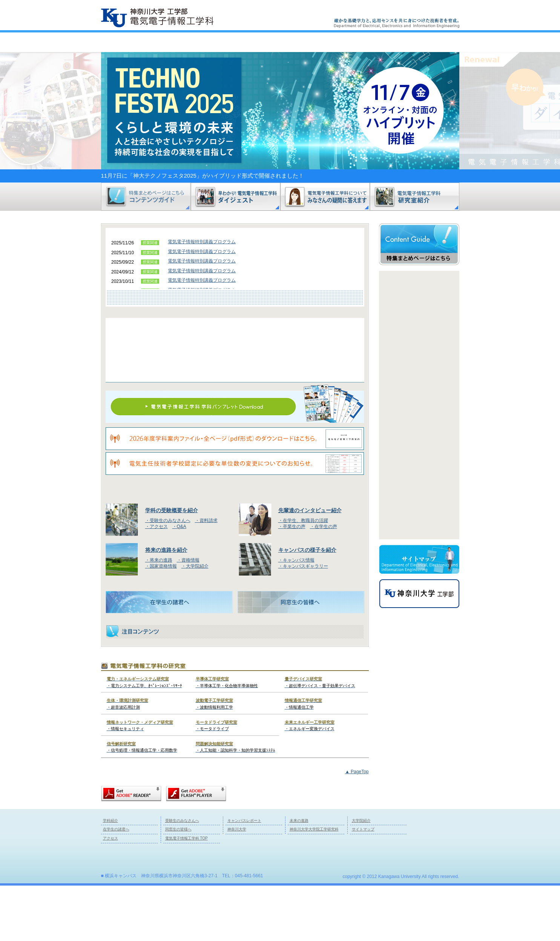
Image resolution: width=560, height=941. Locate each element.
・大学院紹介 (195, 622)
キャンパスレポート (280, 42)
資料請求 (446, 11)
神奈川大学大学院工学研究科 (314, 885)
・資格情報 (188, 616)
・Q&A (179, 582)
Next (417, 27)
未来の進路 (352, 42)
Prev (417, 285)
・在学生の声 (324, 582)
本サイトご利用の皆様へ (348, 11)
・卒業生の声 (292, 582)
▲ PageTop (357, 827)
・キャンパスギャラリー (303, 622)
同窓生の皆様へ (178, 885)
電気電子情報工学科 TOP (186, 894)
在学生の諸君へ (116, 885)
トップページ (424, 42)
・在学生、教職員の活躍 (303, 576)
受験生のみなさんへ (208, 42)
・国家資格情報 (161, 622)
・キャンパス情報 (296, 616)
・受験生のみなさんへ (168, 576)
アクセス (417, 11)
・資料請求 (206, 576)
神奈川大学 (237, 885)
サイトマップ (389, 11)
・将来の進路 (159, 616)
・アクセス (156, 582)
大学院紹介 (361, 876)
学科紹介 (136, 42)
